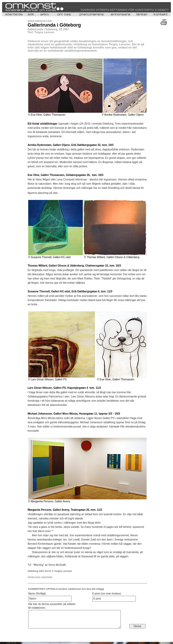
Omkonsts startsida (40, 577)
